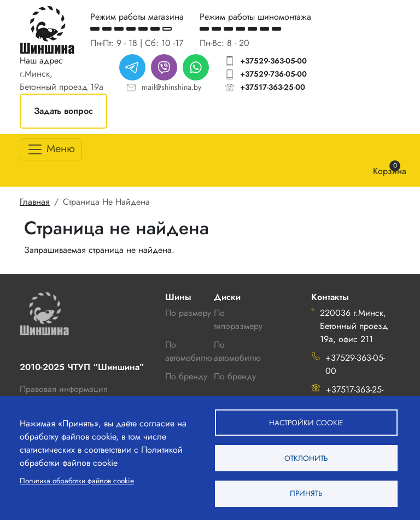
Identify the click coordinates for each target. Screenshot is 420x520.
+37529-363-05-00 (273, 61)
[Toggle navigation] (51, 149)
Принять (306, 493)
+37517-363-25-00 (273, 87)
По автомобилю (189, 351)
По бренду (235, 376)
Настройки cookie (306, 422)
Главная (35, 202)
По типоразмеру (238, 319)
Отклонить (306, 458)
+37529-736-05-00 (273, 74)
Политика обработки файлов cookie (77, 480)
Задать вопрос (63, 111)
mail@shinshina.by (171, 87)
